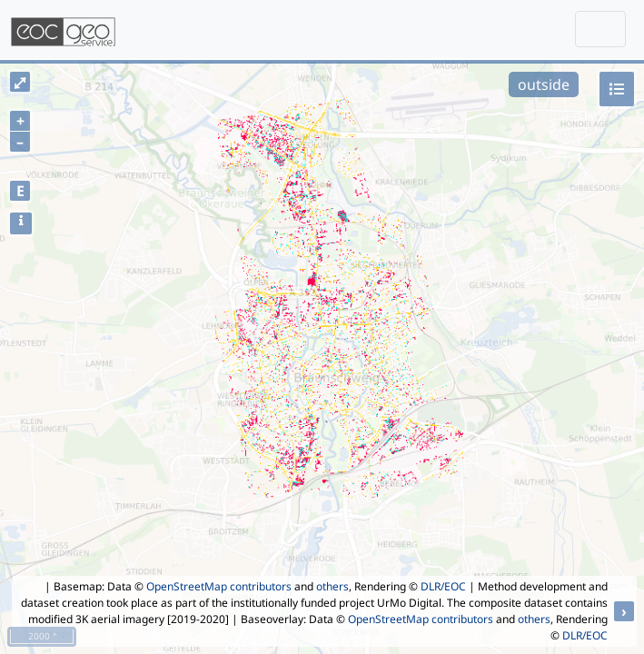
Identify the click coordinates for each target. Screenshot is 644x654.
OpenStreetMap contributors (219, 586)
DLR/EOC (443, 586)
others (332, 586)
